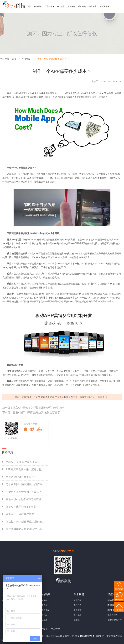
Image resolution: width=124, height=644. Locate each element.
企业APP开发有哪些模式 (20, 514)
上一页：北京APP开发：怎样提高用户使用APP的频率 (33, 408)
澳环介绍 (77, 600)
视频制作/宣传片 (115, 620)
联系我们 (77, 620)
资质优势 (77, 610)
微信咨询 (119, 589)
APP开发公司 (50, 301)
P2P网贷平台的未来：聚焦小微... (25, 469)
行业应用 (43, 620)
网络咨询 (119, 600)
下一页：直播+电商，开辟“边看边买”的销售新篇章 (31, 412)
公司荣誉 (93, 6)
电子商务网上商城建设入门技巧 (24, 484)
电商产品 (43, 615)
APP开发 (38, 6)
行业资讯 (27, 59)
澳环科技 (64, 397)
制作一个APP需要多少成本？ (52, 59)
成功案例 (82, 6)
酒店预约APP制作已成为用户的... (25, 522)
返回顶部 (119, 610)
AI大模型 (61, 6)
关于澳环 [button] (104, 6)
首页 (29, 6)
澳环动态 (77, 615)
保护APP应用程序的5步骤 (21, 507)
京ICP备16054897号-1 (83, 636)
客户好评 (77, 605)
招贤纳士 (43, 629)
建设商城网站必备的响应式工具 (24, 529)
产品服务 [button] (49, 6)
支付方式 (55, 629)
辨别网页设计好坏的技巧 (20, 477)
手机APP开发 (21, 93)
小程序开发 (44, 610)
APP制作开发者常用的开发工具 (24, 492)
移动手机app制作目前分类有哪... (25, 499)
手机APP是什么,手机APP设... (23, 462)
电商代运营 (112, 615)
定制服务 (71, 6)
